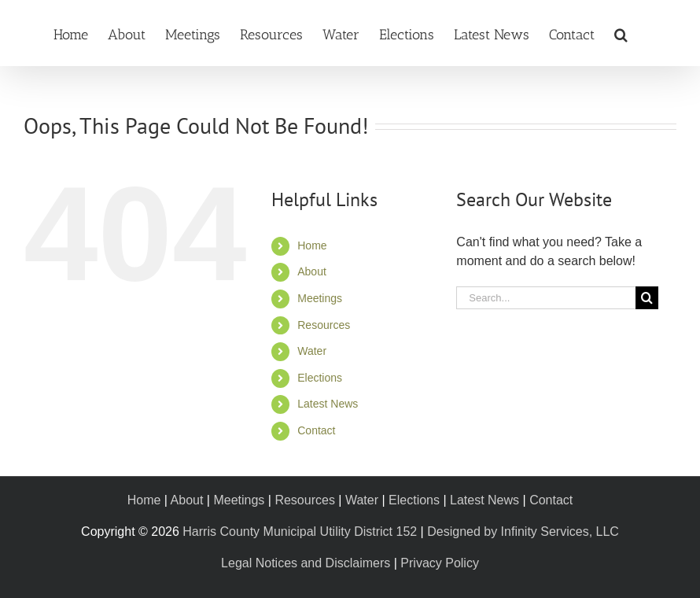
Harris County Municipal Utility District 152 (300, 532)
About (312, 271)
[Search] (647, 298)
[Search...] (546, 298)
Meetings (320, 298)
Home (312, 245)
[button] (621, 33)
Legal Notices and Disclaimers (306, 563)
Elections (320, 378)
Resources (324, 325)
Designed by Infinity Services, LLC (523, 532)
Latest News (328, 404)
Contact (316, 430)
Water (312, 351)
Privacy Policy (440, 563)
